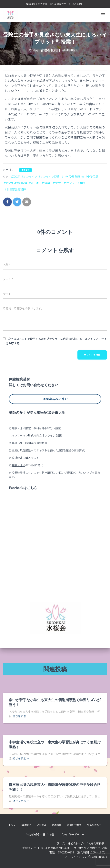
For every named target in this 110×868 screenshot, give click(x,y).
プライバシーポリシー (72, 834)
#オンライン (30, 177)
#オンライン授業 (49, 177)
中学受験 (25, 170)
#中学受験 (92, 177)
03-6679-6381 (75, 4)
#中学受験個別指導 (16, 183)
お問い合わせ (74, 825)
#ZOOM (15, 177)
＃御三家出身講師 (15, 189)
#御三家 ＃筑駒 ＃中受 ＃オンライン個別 (57, 183)
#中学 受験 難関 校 (73, 177)
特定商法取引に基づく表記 (40, 834)
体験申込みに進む (55, 399)
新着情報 (57, 825)
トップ (12, 825)
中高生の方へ (94, 825)
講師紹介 (26, 825)
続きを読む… (21, 716)
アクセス (41, 825)
